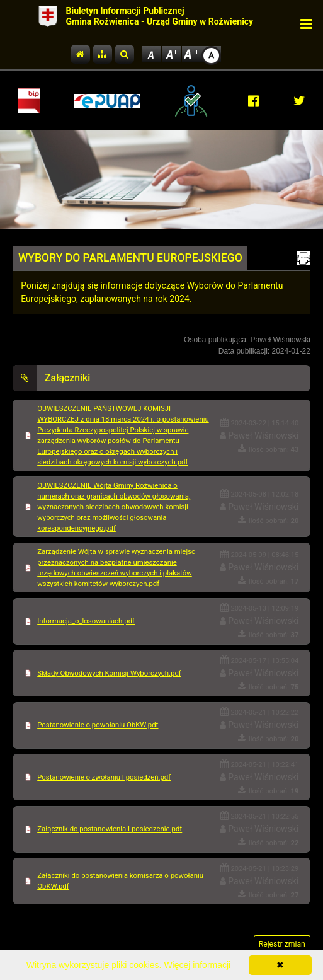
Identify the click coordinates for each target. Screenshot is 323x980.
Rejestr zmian (282, 944)
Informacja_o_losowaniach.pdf (86, 621)
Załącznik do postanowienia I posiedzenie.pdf (110, 829)
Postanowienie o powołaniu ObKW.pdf (98, 725)
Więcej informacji (197, 965)
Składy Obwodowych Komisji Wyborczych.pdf (109, 673)
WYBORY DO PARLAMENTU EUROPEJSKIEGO (130, 258)
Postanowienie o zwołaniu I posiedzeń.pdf (104, 777)
